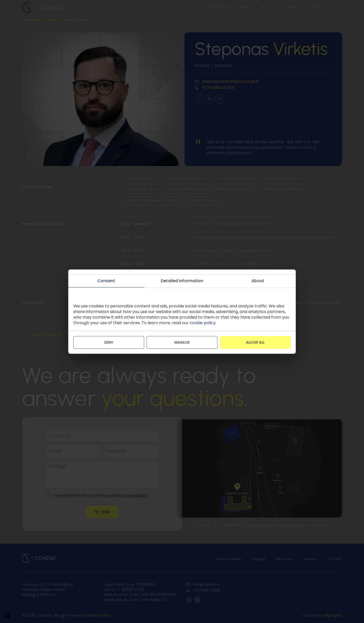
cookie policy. (203, 323)
